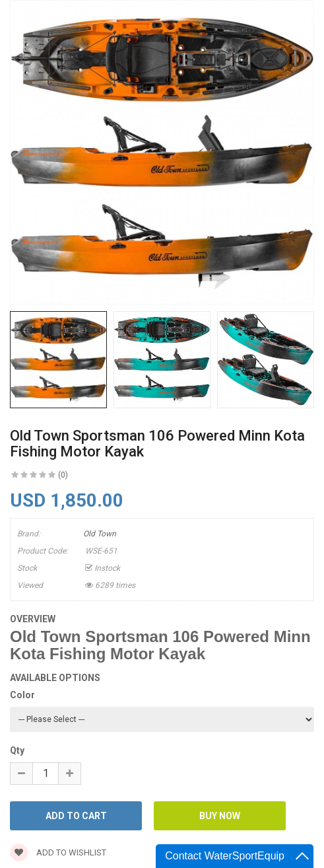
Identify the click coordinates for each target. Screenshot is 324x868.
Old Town (100, 534)
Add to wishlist (58, 852)
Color (22, 695)
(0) (63, 475)
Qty (17, 750)
